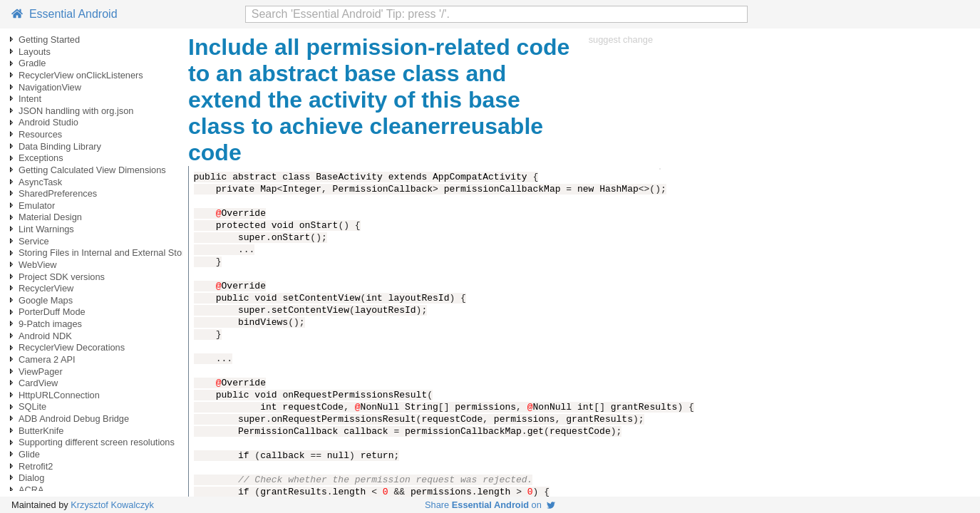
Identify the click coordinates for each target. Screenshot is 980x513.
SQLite (32, 406)
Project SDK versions (62, 277)
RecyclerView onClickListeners (81, 75)
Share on (490, 505)
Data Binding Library (60, 146)
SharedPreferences (58, 193)
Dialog (31, 478)
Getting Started (49, 40)
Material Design (50, 217)
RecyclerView (46, 288)
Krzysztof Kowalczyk (112, 505)
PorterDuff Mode (52, 312)
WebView (38, 265)
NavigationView (50, 87)
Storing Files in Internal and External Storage (109, 253)
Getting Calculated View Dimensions (92, 170)
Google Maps (46, 300)
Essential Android (65, 14)
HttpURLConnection (59, 395)
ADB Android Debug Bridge (74, 419)
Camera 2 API (47, 359)
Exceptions (41, 158)
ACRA (31, 490)
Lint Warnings (46, 229)
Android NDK (45, 336)
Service (34, 241)
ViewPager (41, 372)
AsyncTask (40, 182)
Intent (30, 99)
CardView (38, 383)
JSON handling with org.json (76, 111)
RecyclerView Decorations (72, 347)
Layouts (35, 52)
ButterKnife (41, 431)
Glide (29, 454)
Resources (40, 134)
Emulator (37, 206)
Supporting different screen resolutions (97, 442)
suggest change (621, 40)
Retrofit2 (36, 466)
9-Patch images (50, 324)
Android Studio (48, 122)
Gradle (32, 63)
